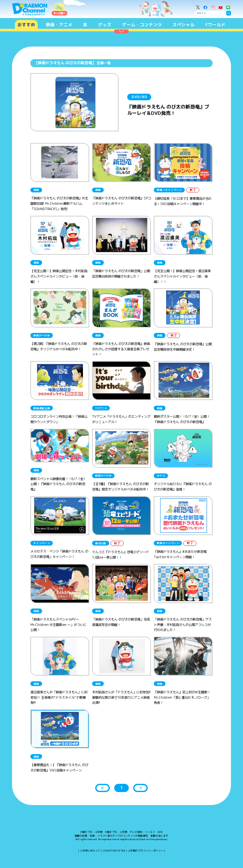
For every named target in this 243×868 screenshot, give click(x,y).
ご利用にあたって (90, 851)
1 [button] (121, 788)
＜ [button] (103, 788)
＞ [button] (140, 788)
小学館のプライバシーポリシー (146, 851)
